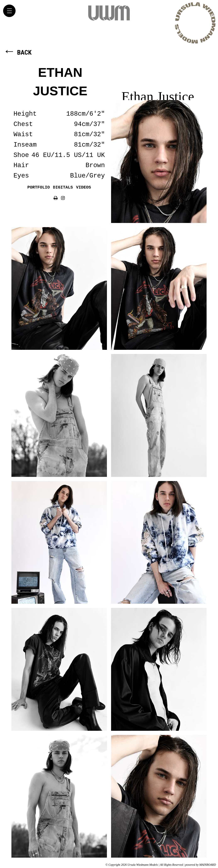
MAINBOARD (208, 865)
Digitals (63, 187)
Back (17, 52)
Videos (83, 187)
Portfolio (39, 187)
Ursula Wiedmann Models (109, 13)
